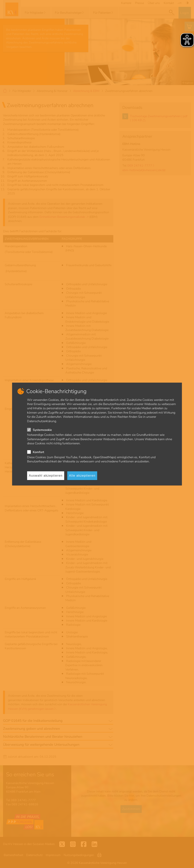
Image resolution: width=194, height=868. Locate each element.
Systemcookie (42, 430)
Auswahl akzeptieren (46, 476)
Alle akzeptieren (82, 476)
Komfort (38, 452)
